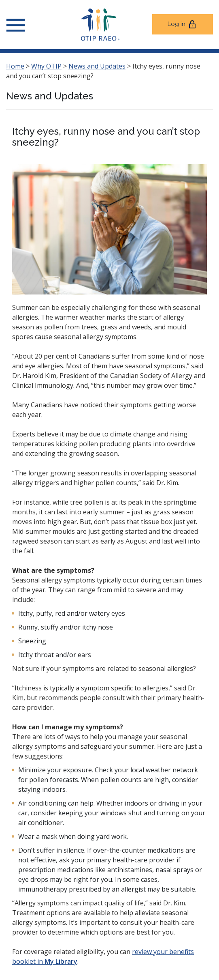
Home (15, 66)
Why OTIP (46, 66)
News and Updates (97, 66)
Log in (182, 24)
